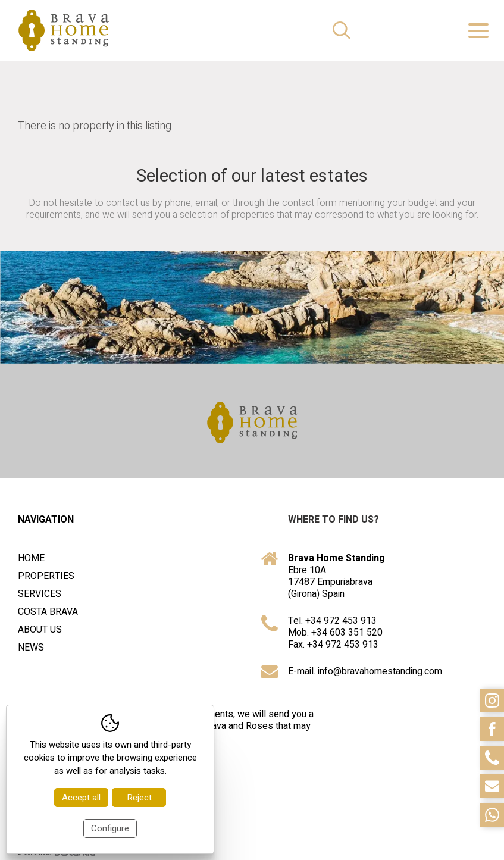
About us (40, 630)
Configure (110, 828)
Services (40, 594)
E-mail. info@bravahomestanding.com (365, 671)
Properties (46, 576)
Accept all (81, 798)
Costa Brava (48, 612)
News (31, 648)
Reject (139, 798)
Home (31, 558)
